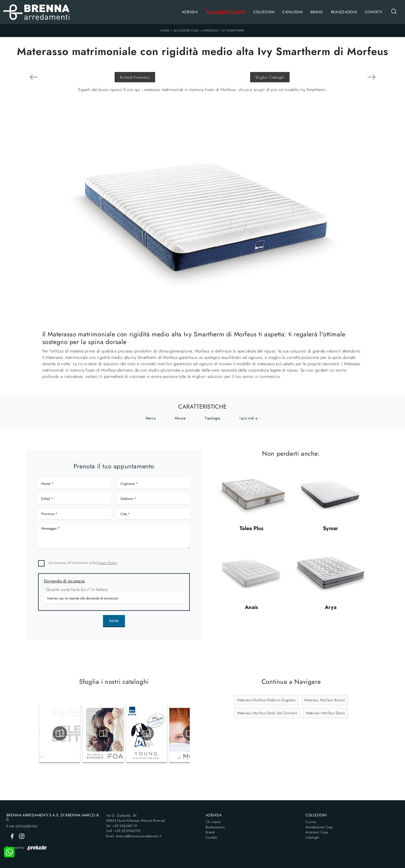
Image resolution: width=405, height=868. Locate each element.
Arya (331, 607)
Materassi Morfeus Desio (326, 713)
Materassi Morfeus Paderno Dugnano (266, 700)
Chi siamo (213, 822)
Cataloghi (292, 12)
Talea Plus (252, 529)
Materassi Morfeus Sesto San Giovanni (267, 713)
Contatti (373, 12)
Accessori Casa (186, 30)
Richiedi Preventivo (135, 77)
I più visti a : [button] (250, 418)
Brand (317, 12)
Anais (251, 607)
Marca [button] (151, 418)
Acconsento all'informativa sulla (83, 563)
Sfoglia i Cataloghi (270, 77)
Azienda (190, 12)
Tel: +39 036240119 (122, 826)
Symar (330, 529)
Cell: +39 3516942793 (123, 831)
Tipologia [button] (212, 418)
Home (165, 30)
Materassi (210, 30)
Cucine (311, 822)
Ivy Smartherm (233, 30)
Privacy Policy (107, 563)
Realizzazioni (344, 12)
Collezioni (264, 12)
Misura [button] (180, 418)
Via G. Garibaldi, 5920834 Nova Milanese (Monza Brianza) (136, 818)
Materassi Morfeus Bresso (325, 700)
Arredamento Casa (319, 827)
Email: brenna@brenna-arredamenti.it (134, 836)
